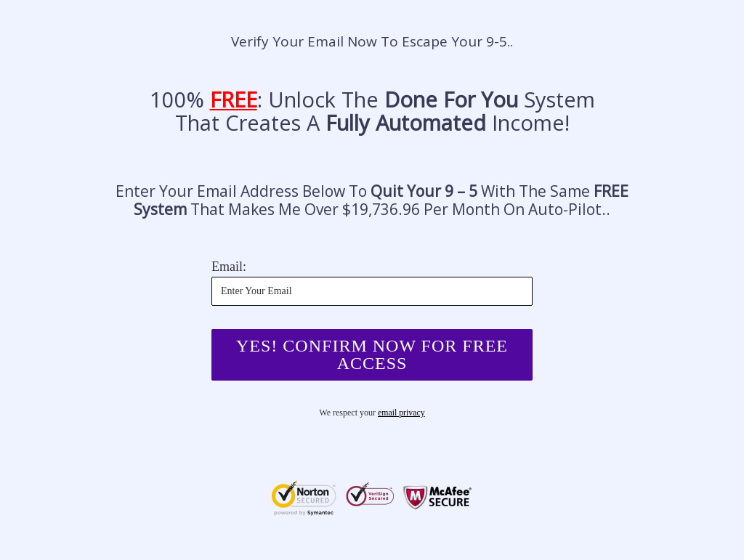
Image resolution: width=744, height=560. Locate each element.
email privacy (402, 413)
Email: (229, 267)
